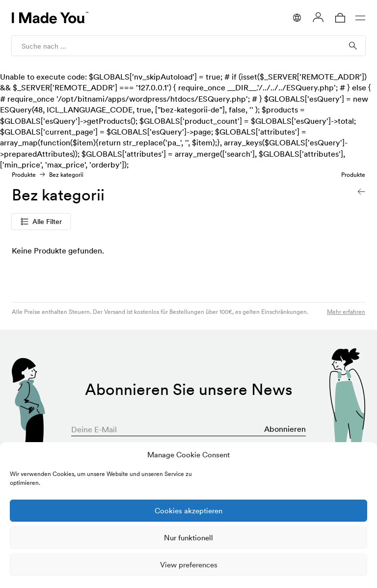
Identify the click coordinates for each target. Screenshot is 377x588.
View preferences (189, 565)
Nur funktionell (188, 538)
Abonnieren (285, 429)
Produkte (24, 175)
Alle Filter (41, 222)
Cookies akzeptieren (188, 511)
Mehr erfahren (346, 312)
